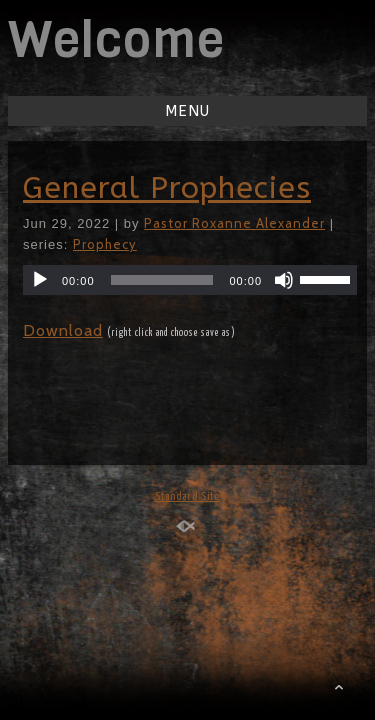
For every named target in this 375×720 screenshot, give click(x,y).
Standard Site (187, 496)
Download (63, 330)
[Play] (40, 280)
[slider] (162, 280)
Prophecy (105, 244)
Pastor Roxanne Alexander (234, 223)
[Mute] (284, 280)
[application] (190, 280)
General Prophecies (167, 188)
